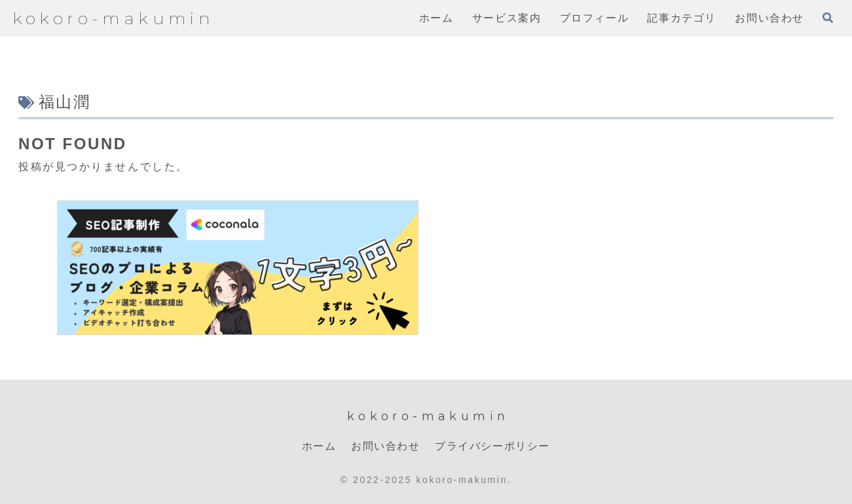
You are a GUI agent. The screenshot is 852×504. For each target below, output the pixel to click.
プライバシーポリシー (492, 446)
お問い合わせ (386, 446)
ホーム (319, 446)
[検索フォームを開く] (828, 18)
